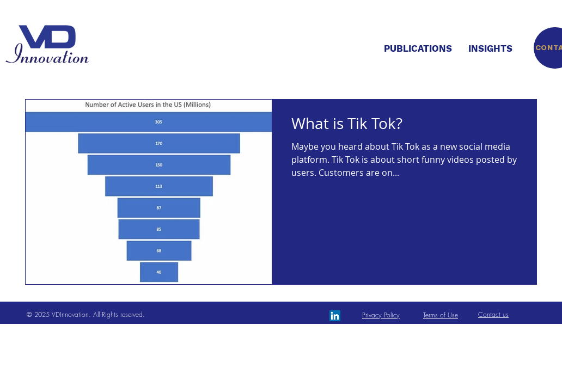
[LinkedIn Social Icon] (335, 316)
